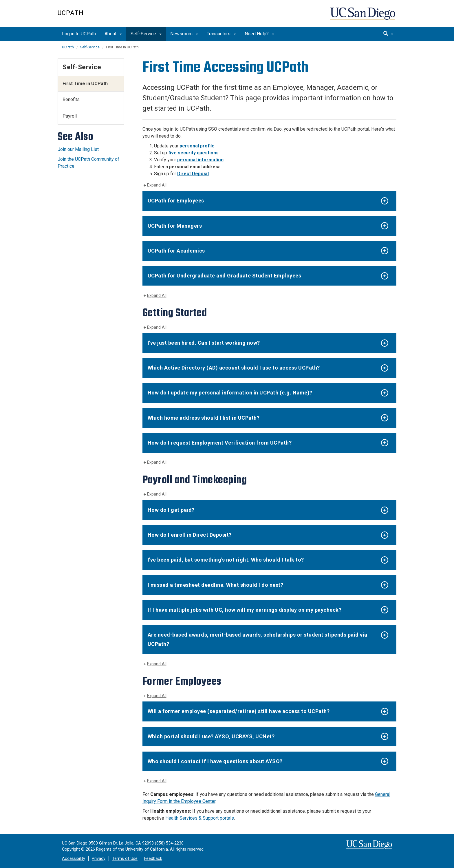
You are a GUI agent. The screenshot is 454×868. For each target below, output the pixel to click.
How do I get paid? (171, 510)
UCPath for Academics (176, 251)
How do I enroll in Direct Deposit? (190, 535)
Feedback (153, 859)
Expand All (157, 185)
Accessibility (74, 859)
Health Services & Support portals (200, 818)
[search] (388, 34)
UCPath (71, 13)
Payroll (70, 116)
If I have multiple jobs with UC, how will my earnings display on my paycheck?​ (245, 610)
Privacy (99, 859)
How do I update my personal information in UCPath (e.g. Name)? (230, 393)
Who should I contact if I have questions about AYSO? (215, 761)
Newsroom (184, 34)
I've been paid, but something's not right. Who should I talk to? (226, 560)
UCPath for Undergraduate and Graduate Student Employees (225, 276)
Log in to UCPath (79, 34)
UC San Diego (363, 16)
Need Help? (259, 34)
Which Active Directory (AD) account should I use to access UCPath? (234, 368)
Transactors (221, 34)
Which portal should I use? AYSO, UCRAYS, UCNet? (211, 736)
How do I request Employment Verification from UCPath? (220, 443)
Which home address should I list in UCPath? (204, 418)
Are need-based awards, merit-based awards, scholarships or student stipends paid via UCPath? (258, 639)
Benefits (71, 99)
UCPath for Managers (175, 226)
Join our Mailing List (78, 149)
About (113, 34)
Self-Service (146, 34)
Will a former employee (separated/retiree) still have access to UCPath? (239, 711)
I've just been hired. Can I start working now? (204, 343)
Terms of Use (125, 859)
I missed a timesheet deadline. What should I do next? (216, 585)
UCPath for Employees (176, 201)
